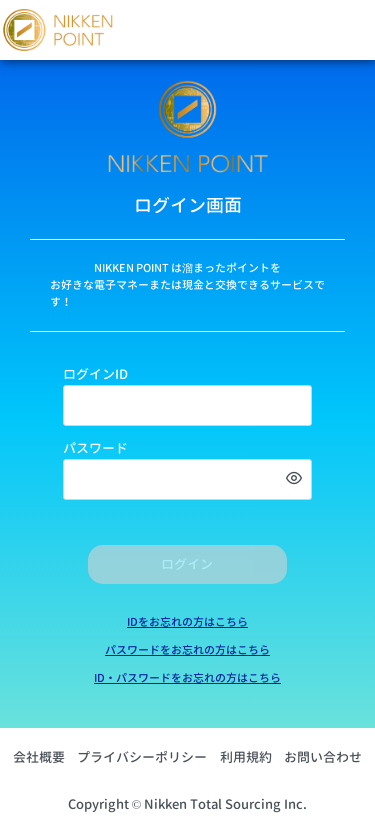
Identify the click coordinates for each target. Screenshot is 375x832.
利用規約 (246, 757)
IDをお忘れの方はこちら (187, 622)
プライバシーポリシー (142, 757)
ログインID (95, 374)
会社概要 (39, 757)
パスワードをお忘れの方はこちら (187, 650)
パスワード (95, 448)
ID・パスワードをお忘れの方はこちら (187, 678)
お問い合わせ (323, 757)
